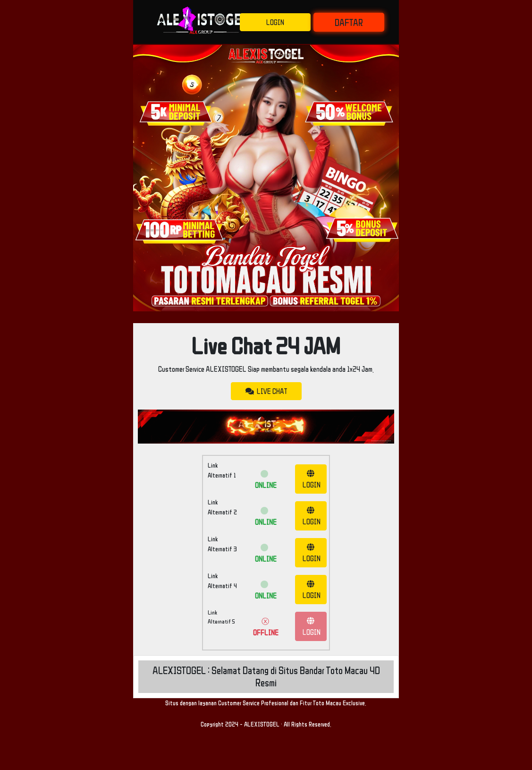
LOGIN (275, 22)
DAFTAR (349, 22)
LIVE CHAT (266, 391)
